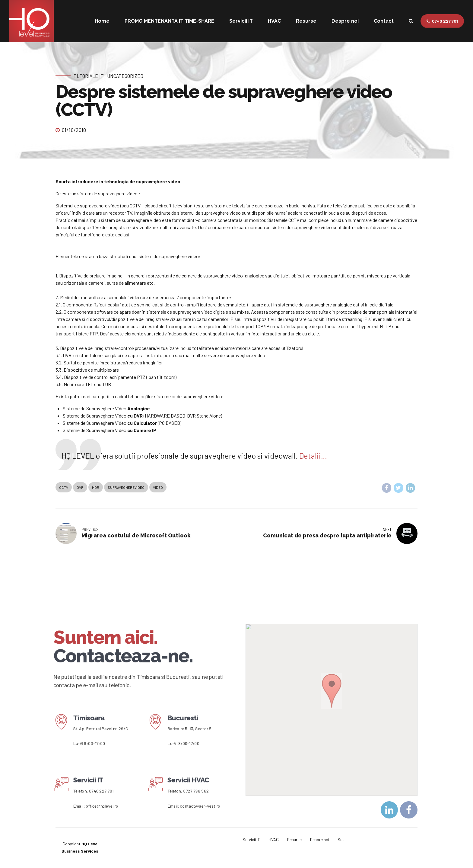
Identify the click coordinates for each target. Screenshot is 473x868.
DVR (80, 487)
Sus (341, 839)
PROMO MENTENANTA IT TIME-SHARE (169, 21)
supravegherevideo (126, 487)
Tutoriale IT (89, 76)
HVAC (274, 21)
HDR (96, 487)
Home (102, 21)
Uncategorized (125, 76)
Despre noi (345, 21)
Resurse (306, 21)
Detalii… (313, 456)
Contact (384, 21)
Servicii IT (241, 21)
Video (158, 487)
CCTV (64, 487)
